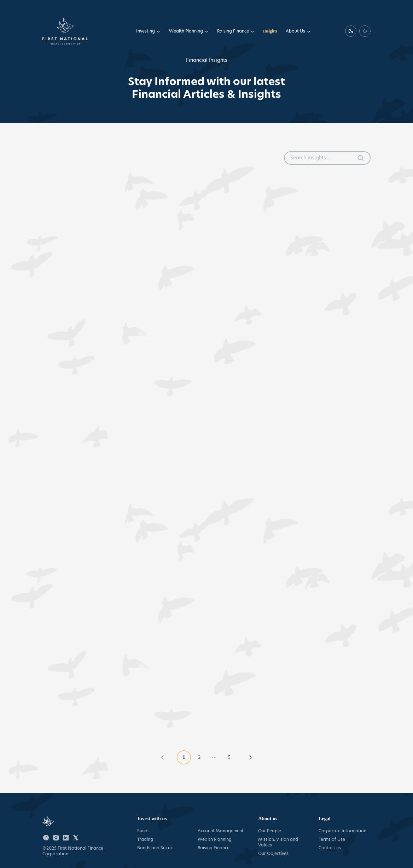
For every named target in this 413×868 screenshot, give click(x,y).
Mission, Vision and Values (278, 842)
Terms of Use (332, 839)
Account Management (221, 831)
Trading (145, 839)
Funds (143, 831)
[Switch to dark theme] (351, 31)
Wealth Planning (189, 31)
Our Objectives (273, 853)
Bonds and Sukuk (155, 848)
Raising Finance (236, 31)
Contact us (330, 848)
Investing (148, 31)
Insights (270, 31)
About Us (298, 31)
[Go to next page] (250, 757)
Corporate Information (342, 831)
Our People (270, 831)
